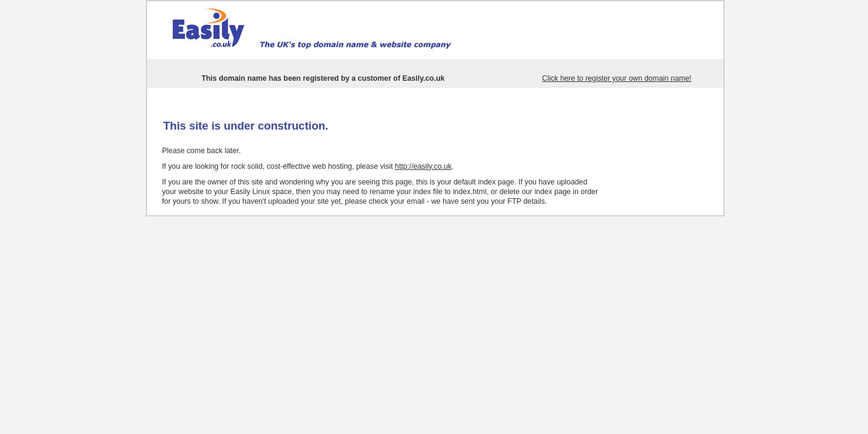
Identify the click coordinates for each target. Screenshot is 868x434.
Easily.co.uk (423, 78)
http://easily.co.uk (423, 166)
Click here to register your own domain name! (617, 78)
